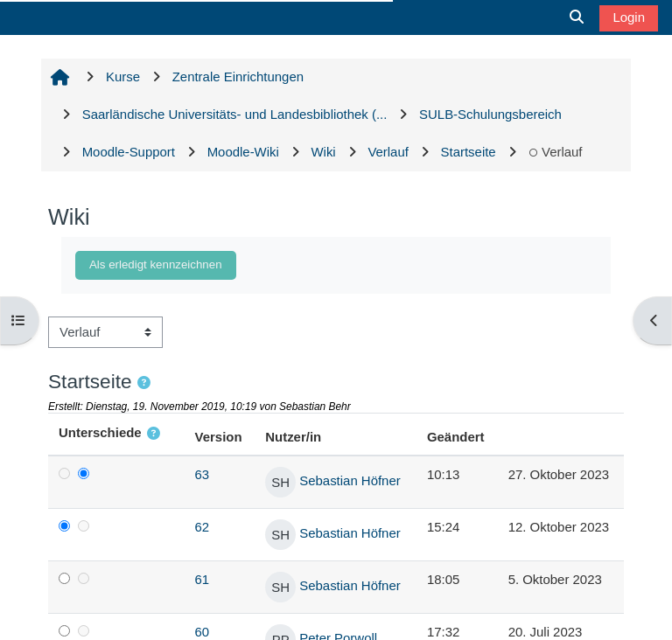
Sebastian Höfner (350, 480)
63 (203, 474)
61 (203, 579)
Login (629, 17)
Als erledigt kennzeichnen (156, 264)
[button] (145, 383)
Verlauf (555, 152)
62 (203, 527)
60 (203, 632)
